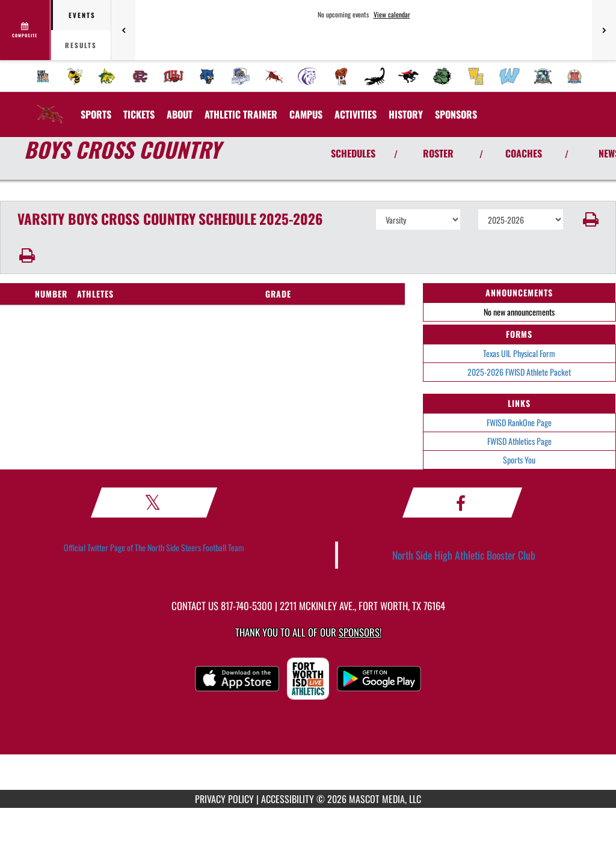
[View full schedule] (26, 30)
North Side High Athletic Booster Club (464, 555)
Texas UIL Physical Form (519, 353)
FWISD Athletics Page (519, 441)
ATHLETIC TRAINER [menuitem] (241, 114)
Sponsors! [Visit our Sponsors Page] (360, 632)
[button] (590, 219)
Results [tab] (81, 45)
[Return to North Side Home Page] (50, 107)
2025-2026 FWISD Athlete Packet (519, 372)
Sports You (519, 460)
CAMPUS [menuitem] (306, 114)
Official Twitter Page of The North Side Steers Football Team (154, 547)
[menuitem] (43, 76)
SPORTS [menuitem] (96, 114)
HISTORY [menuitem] (406, 114)
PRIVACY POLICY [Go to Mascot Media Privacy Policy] (224, 799)
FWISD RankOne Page (519, 422)
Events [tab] (82, 15)
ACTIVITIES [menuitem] (356, 114)
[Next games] (604, 30)
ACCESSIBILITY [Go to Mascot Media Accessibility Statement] (288, 799)
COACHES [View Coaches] (524, 153)
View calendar (392, 14)
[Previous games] (123, 30)
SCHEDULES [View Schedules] (353, 153)
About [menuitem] (180, 114)
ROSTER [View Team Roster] (438, 153)
